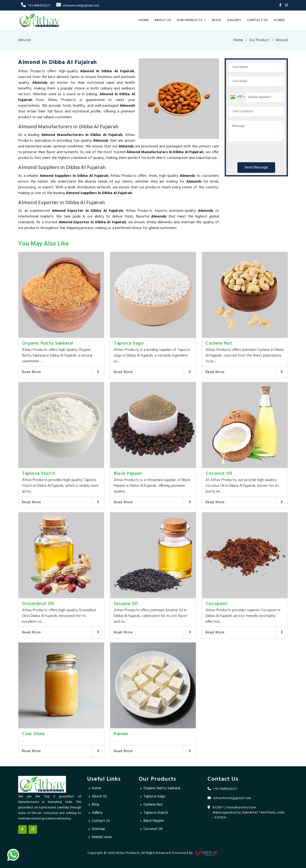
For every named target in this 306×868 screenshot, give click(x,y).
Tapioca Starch (39, 474)
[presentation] (265, 151)
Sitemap (98, 829)
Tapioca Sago (129, 343)
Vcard (279, 20)
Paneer (121, 734)
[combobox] (238, 97)
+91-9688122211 (36, 6)
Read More (32, 372)
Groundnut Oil (38, 604)
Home (144, 20)
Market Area (102, 837)
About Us (163, 20)
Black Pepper (128, 474)
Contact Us (258, 20)
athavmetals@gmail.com (78, 6)
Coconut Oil (219, 474)
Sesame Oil (126, 604)
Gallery (234, 20)
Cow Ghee (33, 734)
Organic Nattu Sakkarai (48, 343)
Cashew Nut (219, 343)
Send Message (256, 168)
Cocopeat (216, 604)
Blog (217, 20)
